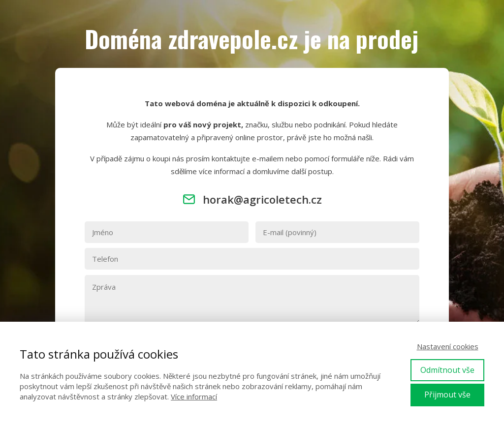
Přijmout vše (447, 395)
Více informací (194, 396)
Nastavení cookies (448, 346)
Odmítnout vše (447, 370)
